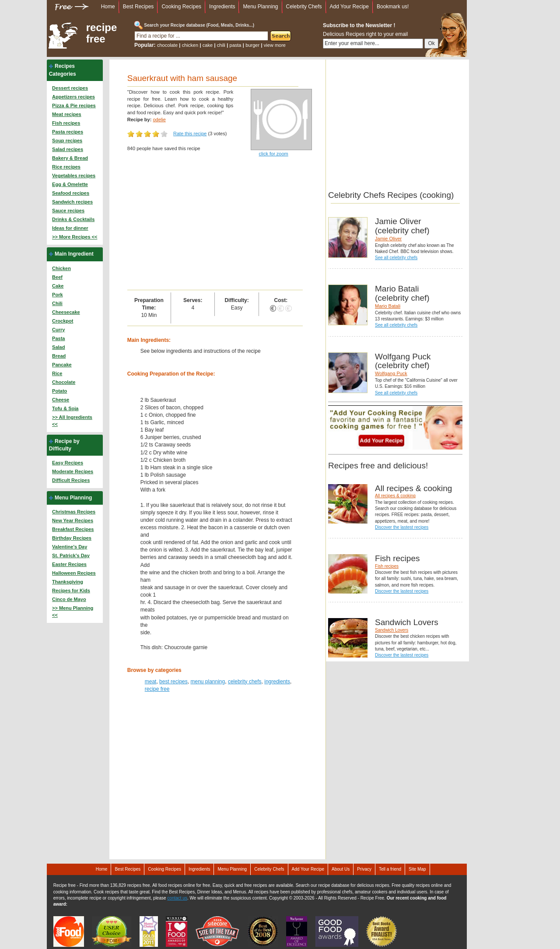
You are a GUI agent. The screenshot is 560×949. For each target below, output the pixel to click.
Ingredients (222, 7)
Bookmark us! (393, 7)
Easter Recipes (69, 564)
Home (108, 7)
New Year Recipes (73, 520)
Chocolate (64, 382)
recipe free (102, 33)
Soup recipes (67, 141)
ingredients (277, 682)
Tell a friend (390, 869)
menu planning (208, 682)
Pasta (58, 338)
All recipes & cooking (395, 496)
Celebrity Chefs (304, 7)
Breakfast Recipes (73, 529)
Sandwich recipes (72, 202)
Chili (57, 303)
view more (275, 45)
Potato (59, 391)
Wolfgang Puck (391, 373)
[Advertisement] (215, 224)
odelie (159, 120)
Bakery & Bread (70, 158)
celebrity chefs (245, 682)
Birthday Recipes (72, 538)
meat (151, 682)
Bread (59, 356)
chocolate (167, 45)
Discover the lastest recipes (402, 527)
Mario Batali (388, 306)
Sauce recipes (68, 211)
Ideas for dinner (70, 228)
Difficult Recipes (71, 480)
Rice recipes (66, 167)
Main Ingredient (74, 254)
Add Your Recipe (349, 7)
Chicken (61, 268)
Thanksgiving (68, 582)
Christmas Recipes (74, 512)
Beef (57, 277)
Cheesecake (66, 312)
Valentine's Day (70, 547)
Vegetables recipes (74, 176)
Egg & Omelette (70, 184)
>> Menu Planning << (73, 612)
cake (208, 45)
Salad (58, 347)
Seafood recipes (71, 193)
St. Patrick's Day (71, 555)
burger (252, 45)
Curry (58, 330)
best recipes (173, 682)
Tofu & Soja (65, 408)
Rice (57, 373)
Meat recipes (67, 114)
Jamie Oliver (388, 239)
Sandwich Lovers (392, 630)
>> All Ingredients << (72, 421)
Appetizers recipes (73, 97)
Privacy (364, 869)
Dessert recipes (70, 88)
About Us (341, 869)
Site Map (417, 869)
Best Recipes (138, 7)
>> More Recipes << (75, 237)
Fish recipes (66, 123)
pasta (236, 45)
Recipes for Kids (71, 590)
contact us (177, 898)
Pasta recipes (68, 132)
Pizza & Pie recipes (74, 105)
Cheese (61, 400)
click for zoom (274, 154)
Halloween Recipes (74, 573)
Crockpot (63, 321)
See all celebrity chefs (396, 258)
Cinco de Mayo (69, 599)
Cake (58, 286)
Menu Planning (260, 7)
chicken (190, 45)
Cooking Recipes (181, 7)
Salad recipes (68, 149)
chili (221, 45)
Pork (57, 295)
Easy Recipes (68, 463)
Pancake (62, 365)
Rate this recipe (190, 134)
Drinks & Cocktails (73, 219)
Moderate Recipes (73, 471)
